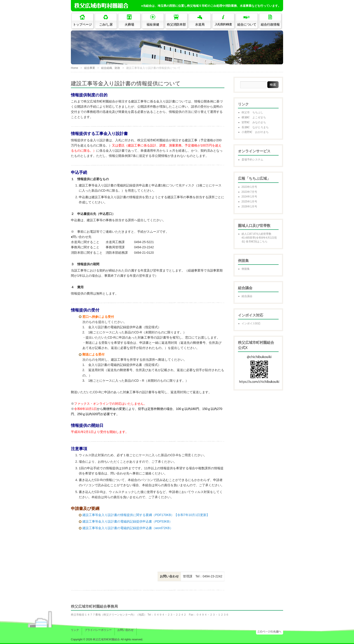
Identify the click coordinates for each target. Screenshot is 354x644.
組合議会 (247, 296)
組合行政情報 (270, 24)
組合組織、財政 (111, 68)
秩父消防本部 (176, 24)
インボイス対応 (251, 323)
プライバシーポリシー (98, 630)
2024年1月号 (249, 197)
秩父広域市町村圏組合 (106, 639)
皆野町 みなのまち (254, 122)
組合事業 (90, 68)
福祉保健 (153, 24)
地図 (141, 615)
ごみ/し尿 (106, 24)
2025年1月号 (249, 202)
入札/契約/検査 (223, 24)
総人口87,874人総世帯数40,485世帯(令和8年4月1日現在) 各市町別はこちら (259, 238)
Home (75, 68)
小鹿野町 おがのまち (255, 132)
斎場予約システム (252, 160)
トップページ (82, 24)
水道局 (200, 24)
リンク (75, 630)
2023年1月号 (249, 187)
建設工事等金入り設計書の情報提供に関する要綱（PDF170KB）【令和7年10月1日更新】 (146, 515)
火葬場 (129, 24)
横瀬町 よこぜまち (254, 117)
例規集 (246, 269)
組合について (247, 24)
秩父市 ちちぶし (252, 112)
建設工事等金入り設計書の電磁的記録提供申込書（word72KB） (128, 528)
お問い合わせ (126, 630)
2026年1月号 (249, 207)
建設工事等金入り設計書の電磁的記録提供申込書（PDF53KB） (127, 521)
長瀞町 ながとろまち (255, 127)
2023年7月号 (249, 192)
